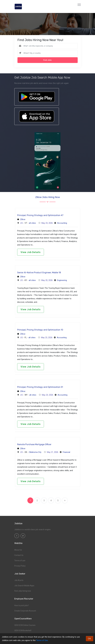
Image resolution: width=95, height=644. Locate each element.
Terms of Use (42, 640)
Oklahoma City (35, 452)
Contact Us (19, 555)
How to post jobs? (22, 605)
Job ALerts (19, 580)
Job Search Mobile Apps (24, 586)
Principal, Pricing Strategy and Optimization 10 (40, 330)
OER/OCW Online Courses (25, 625)
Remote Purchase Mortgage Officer (34, 444)
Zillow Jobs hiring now (48, 197)
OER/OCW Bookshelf (23, 630)
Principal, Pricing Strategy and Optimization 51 (40, 387)
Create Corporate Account (25, 611)
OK (90, 639)
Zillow (23, 219)
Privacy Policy (20, 566)
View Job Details (31, 252)
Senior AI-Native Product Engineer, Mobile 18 (39, 273)
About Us (18, 550)
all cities (32, 223)
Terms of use (20, 561)
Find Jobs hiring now (23, 591)
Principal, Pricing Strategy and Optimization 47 (40, 215)
